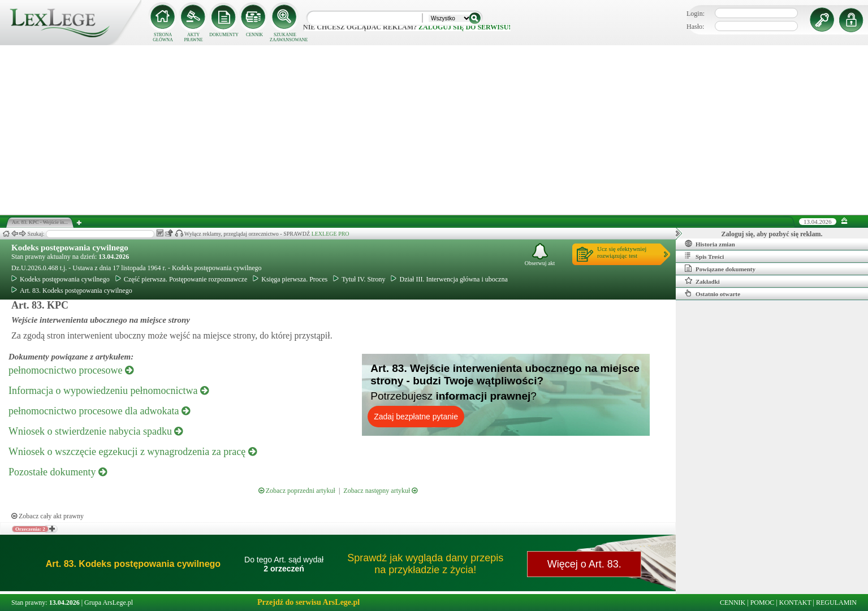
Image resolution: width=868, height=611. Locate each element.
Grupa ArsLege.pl (109, 603)
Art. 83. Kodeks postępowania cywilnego (72, 291)
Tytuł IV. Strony (359, 279)
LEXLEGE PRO (331, 234)
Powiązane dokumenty (720, 268)
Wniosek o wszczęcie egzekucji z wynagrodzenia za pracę (133, 452)
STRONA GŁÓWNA (163, 37)
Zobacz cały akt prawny (47, 516)
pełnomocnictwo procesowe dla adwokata (99, 411)
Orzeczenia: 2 (30, 529)
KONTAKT (795, 603)
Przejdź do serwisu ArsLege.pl (308, 602)
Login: (696, 14)
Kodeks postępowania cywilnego (70, 248)
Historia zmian (710, 244)
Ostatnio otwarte (712, 293)
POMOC (763, 603)
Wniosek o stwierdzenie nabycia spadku (96, 431)
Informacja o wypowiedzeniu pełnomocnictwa (109, 391)
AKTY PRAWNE (193, 37)
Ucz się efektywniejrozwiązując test (622, 252)
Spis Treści (704, 256)
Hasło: (695, 27)
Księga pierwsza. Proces (290, 279)
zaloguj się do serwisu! (465, 27)
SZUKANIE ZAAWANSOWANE (285, 37)
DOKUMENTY (224, 35)
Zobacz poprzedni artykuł (297, 491)
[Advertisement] (434, 130)
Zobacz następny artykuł (380, 491)
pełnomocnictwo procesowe (71, 370)
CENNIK (254, 35)
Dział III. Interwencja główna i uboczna (449, 279)
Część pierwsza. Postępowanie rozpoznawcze (182, 279)
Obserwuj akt (540, 255)
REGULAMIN (836, 603)
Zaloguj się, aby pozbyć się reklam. (772, 234)
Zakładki (702, 281)
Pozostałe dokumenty (58, 472)
